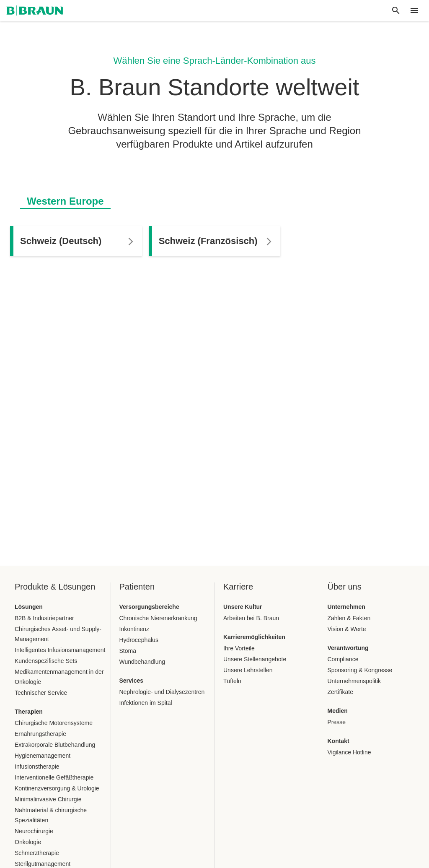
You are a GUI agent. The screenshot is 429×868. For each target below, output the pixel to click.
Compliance (343, 659)
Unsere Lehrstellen (248, 670)
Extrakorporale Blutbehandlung (55, 745)
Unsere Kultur (243, 607)
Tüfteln (232, 681)
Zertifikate (340, 692)
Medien (338, 711)
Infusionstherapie (37, 767)
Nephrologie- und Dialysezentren (162, 692)
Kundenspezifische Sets (46, 661)
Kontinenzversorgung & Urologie (57, 788)
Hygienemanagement (43, 756)
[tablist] (214, 197)
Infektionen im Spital (146, 703)
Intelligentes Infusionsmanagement (60, 650)
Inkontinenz (134, 629)
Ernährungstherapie (40, 734)
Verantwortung (348, 648)
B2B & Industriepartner (44, 618)
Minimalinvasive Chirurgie (48, 799)
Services (132, 681)
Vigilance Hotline (349, 752)
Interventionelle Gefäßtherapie (54, 777)
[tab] (65, 200)
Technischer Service (41, 693)
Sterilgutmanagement (43, 864)
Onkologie (28, 842)
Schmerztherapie (37, 853)
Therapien (29, 712)
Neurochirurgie (34, 831)
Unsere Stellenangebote (255, 659)
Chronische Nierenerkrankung (158, 618)
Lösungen (29, 607)
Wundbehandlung (142, 662)
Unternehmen (346, 607)
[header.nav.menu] (414, 10)
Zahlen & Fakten (349, 618)
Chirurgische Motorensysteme (54, 723)
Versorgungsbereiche (149, 607)
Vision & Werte (347, 629)
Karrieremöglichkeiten (254, 637)
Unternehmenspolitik (354, 681)
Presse (337, 722)
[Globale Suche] (396, 10)
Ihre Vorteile (239, 648)
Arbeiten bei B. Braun (251, 618)
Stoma (128, 651)
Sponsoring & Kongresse (360, 670)
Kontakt (339, 741)
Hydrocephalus (139, 640)
